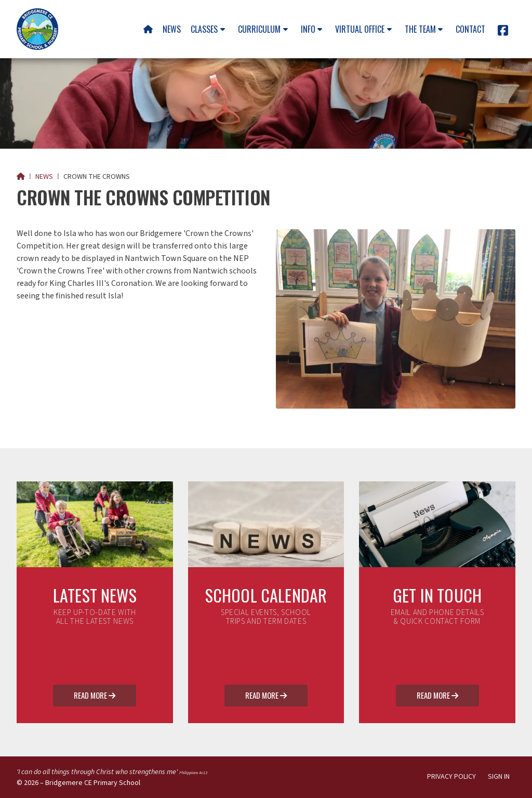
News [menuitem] (172, 29)
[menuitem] (148, 29)
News (44, 177)
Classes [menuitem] (204, 29)
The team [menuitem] (420, 29)
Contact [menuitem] (470, 29)
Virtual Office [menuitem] (360, 29)
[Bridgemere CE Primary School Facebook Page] (503, 32)
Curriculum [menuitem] (259, 29)
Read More (95, 696)
